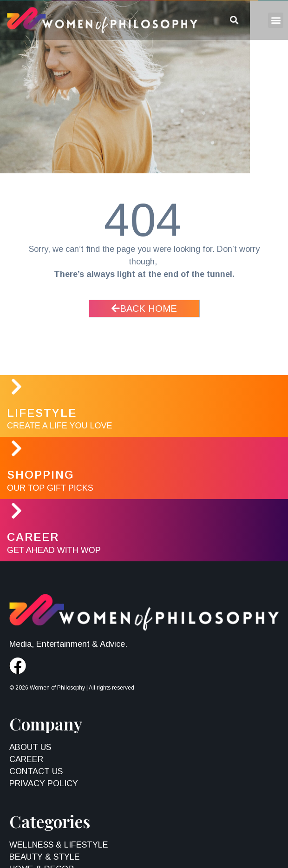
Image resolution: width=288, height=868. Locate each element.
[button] (276, 20)
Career (33, 537)
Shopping (41, 475)
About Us (30, 747)
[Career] (16, 511)
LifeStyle (42, 413)
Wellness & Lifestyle (59, 845)
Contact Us (36, 771)
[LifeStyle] (16, 387)
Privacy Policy (44, 783)
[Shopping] (16, 448)
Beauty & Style (45, 857)
